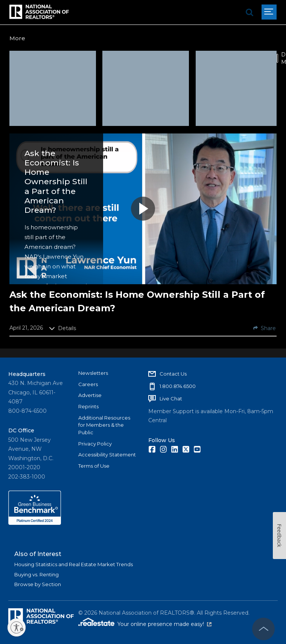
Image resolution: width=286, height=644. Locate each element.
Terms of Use (94, 466)
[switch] (277, 58)
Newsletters (93, 373)
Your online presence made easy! (164, 624)
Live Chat (171, 399)
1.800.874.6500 (178, 386)
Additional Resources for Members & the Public (104, 425)
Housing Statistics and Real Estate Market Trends (74, 564)
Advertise (90, 395)
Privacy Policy (95, 444)
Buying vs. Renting (37, 574)
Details (62, 328)
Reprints (88, 406)
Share (265, 328)
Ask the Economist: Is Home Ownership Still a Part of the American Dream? (56, 182)
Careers (88, 384)
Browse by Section (38, 584)
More (17, 38)
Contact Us (173, 374)
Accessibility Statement (107, 455)
